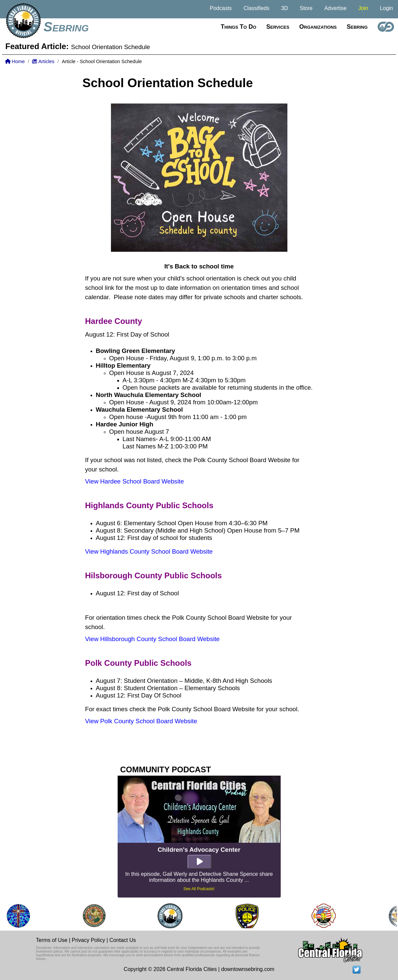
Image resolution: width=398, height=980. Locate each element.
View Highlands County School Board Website (149, 551)
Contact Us (122, 940)
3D (284, 8)
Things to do (238, 27)
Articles (43, 61)
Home (15, 61)
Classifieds (256, 8)
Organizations (318, 27)
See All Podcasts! (199, 889)
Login (386, 8)
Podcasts (221, 8)
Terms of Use (52, 940)
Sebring (66, 27)
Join (363, 8)
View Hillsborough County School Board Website (153, 639)
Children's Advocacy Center (199, 850)
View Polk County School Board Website (141, 721)
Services (278, 27)
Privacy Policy (89, 940)
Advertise (335, 8)
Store (306, 8)
